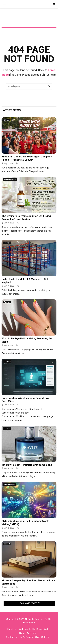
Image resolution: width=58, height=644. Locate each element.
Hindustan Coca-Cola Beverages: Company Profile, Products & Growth (27, 158)
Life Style (7, 243)
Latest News (11, 110)
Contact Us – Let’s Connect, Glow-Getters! (28, 637)
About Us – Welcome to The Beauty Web (28, 629)
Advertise (32, 633)
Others (6, 120)
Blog (22, 633)
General (7, 544)
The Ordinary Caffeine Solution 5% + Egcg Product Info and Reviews (26, 218)
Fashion (7, 302)
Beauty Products (10, 180)
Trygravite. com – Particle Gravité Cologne (27, 465)
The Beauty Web (10, 484)
